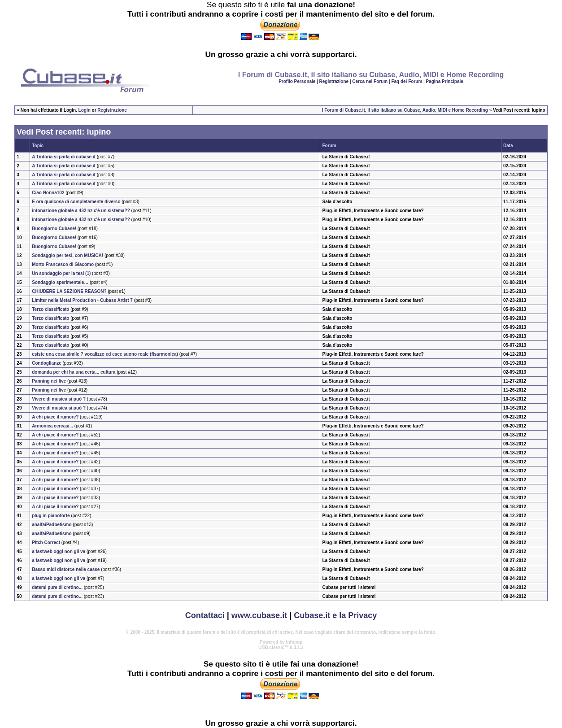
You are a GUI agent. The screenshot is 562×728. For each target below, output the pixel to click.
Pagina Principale (444, 81)
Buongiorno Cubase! (54, 229)
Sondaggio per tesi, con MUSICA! (68, 255)
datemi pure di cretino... (57, 587)
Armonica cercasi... (52, 426)
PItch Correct (46, 543)
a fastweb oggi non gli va (59, 551)
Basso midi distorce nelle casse (66, 569)
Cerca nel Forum (370, 81)
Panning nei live (49, 381)
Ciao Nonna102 (48, 193)
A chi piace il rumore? (55, 417)
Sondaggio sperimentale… (60, 282)
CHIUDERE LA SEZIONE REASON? (69, 291)
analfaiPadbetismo (52, 525)
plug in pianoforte (51, 516)
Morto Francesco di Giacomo (63, 264)
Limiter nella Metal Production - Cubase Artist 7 (82, 300)
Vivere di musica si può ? (59, 399)
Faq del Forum (407, 81)
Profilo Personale (297, 81)
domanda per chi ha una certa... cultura (74, 372)
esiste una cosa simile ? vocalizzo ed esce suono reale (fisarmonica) (105, 354)
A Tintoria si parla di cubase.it (64, 157)
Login (85, 110)
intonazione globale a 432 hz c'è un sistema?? (81, 211)
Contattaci (205, 615)
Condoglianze (47, 363)
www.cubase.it (259, 615)
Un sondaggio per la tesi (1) (61, 273)
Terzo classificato (50, 309)
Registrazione (334, 81)
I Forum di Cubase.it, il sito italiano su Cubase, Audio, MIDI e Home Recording (405, 110)
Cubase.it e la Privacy (335, 615)
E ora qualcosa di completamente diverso (76, 202)
